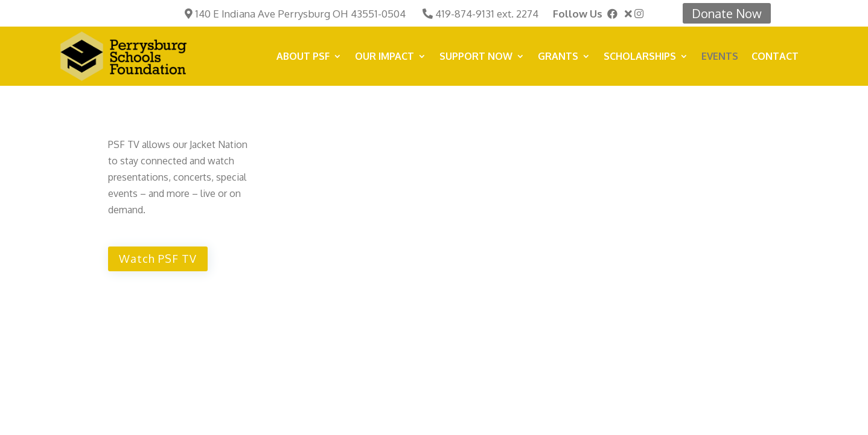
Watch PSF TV (158, 259)
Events (720, 57)
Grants (558, 57)
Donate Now (727, 13)
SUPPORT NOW (476, 57)
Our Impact (385, 57)
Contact (775, 57)
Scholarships (640, 57)
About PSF (303, 57)
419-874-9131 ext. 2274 (487, 14)
